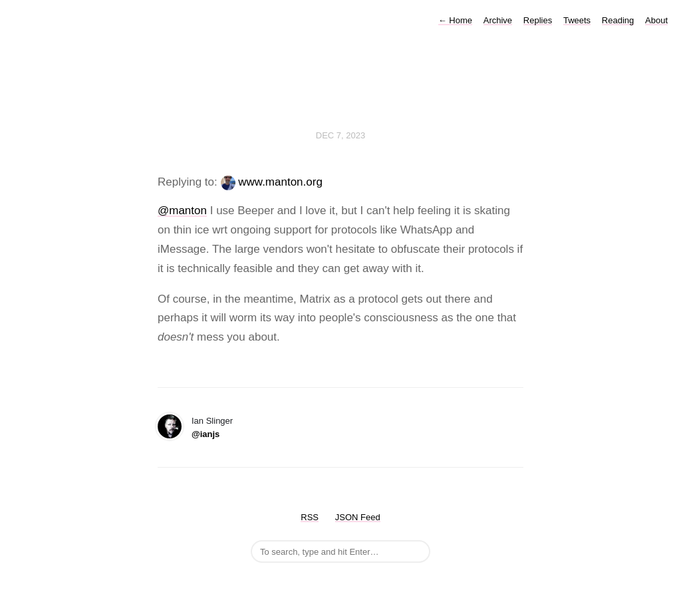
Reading (618, 20)
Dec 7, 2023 (340, 135)
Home (455, 20)
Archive (498, 20)
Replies (538, 20)
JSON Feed (358, 517)
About (656, 20)
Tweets (577, 20)
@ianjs (205, 434)
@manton (182, 211)
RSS (310, 517)
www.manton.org (280, 182)
